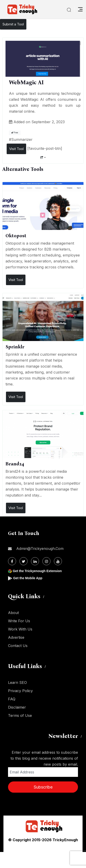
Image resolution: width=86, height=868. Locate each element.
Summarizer (22, 139)
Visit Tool (16, 149)
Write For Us (19, 621)
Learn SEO (17, 682)
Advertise (16, 637)
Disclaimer (17, 707)
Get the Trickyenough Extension (37, 571)
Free (15, 133)
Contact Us (18, 646)
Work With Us (20, 629)
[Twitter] (24, 561)
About (13, 613)
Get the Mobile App (28, 578)
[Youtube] (58, 561)
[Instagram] (46, 561)
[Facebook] (12, 561)
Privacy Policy (20, 691)
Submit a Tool (13, 24)
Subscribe (43, 787)
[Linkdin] (35, 561)
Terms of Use (20, 715)
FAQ (12, 699)
